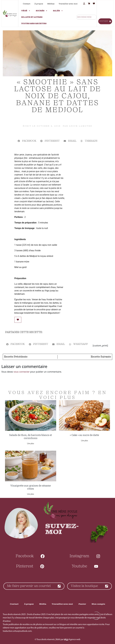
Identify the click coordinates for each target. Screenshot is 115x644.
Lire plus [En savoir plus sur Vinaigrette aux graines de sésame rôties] (31, 494)
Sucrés (42, 11)
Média (43, 604)
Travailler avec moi (68, 4)
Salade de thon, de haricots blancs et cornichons (31, 436)
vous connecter (22, 372)
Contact (27, 4)
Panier (82, 604)
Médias (51, 4)
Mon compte (98, 604)
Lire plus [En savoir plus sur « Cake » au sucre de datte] (84, 441)
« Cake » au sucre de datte (84, 435)
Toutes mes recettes (34, 24)
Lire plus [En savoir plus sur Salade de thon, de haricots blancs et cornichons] (31, 444)
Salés (58, 11)
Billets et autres (32, 17)
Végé (26, 11)
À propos (39, 4)
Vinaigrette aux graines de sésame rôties (31, 487)
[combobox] (86, 17)
